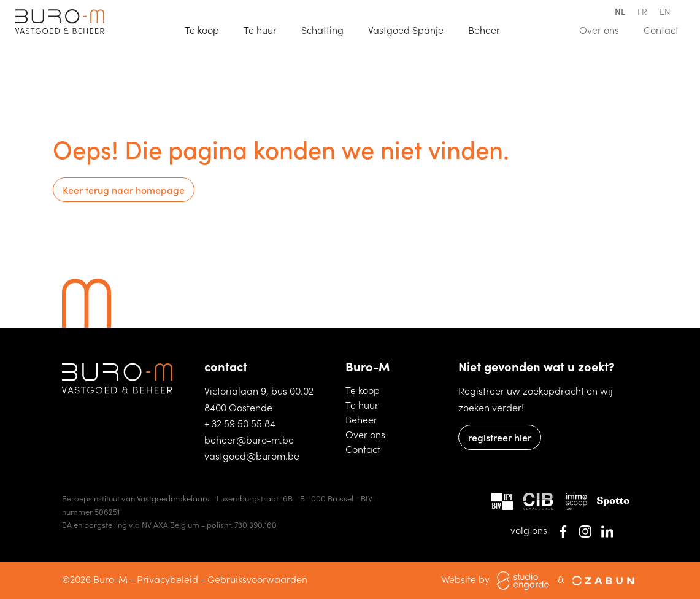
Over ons (605, 29)
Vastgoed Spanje (411, 29)
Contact (667, 29)
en (665, 11)
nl (620, 11)
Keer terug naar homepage (124, 190)
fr (642, 11)
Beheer (368, 419)
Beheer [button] (485, 29)
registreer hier (500, 437)
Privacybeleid (167, 579)
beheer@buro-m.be (249, 439)
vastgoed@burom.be (252, 455)
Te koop (207, 29)
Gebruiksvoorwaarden (257, 579)
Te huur (266, 29)
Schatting (328, 29)
